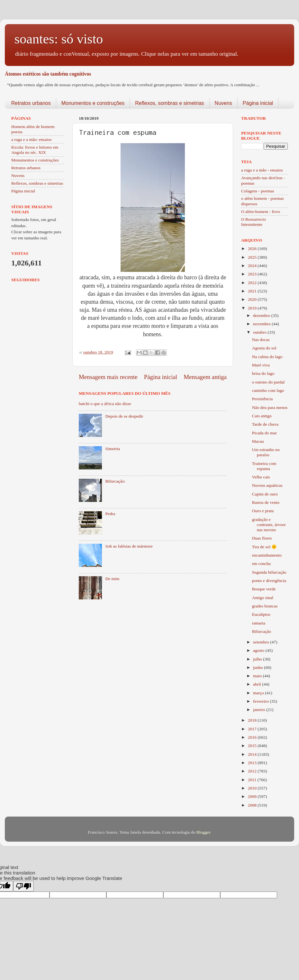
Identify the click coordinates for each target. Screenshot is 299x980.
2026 (253, 249)
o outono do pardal (268, 382)
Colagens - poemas (258, 191)
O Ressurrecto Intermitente (254, 222)
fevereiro (261, 701)
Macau (258, 441)
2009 (253, 796)
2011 (253, 780)
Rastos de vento (266, 502)
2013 (253, 763)
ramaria (259, 623)
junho (258, 667)
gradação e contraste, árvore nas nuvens (269, 525)
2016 (253, 737)
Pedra (110, 514)
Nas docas (261, 340)
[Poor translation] (23, 886)
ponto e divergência (269, 581)
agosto (259, 650)
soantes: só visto (59, 39)
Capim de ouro (265, 494)
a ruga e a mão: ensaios (32, 139)
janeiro (260, 710)
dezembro (262, 315)
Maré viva (261, 365)
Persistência (262, 399)
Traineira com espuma (264, 466)
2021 (253, 291)
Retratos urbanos (31, 103)
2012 (253, 771)
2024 (253, 266)
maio (258, 676)
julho (258, 659)
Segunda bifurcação (269, 572)
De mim (112, 579)
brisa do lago (263, 373)
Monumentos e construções (93, 103)
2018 (253, 720)
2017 (253, 729)
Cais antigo (262, 416)
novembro (262, 324)
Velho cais (261, 477)
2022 (253, 283)
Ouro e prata (263, 511)
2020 (253, 299)
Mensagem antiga (205, 377)
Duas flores (262, 538)
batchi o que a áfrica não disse (105, 404)
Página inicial (258, 103)
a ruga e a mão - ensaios (262, 170)
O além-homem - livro (261, 212)
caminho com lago (268, 390)
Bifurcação (262, 631)
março (259, 693)
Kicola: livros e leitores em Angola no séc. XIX (35, 150)
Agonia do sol (264, 348)
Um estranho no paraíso (266, 452)
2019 (253, 308)
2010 (253, 788)
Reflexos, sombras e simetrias (169, 103)
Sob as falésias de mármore (129, 546)
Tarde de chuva (265, 424)
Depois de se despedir (124, 416)
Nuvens (223, 103)
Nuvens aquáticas (267, 485)
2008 (253, 805)
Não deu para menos (270, 407)
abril (258, 684)
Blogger (203, 832)
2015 (253, 746)
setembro (262, 642)
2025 (253, 257)
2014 (253, 754)
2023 (253, 274)
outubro (260, 332)
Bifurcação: (115, 481)
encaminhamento (267, 555)
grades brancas (265, 606)
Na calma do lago (267, 357)
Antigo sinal (263, 598)
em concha (261, 564)
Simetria (113, 449)
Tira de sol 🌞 (265, 547)
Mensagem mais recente (108, 377)
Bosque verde (264, 589)
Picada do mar (264, 433)
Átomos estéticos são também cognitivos (48, 74)
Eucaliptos (261, 614)
